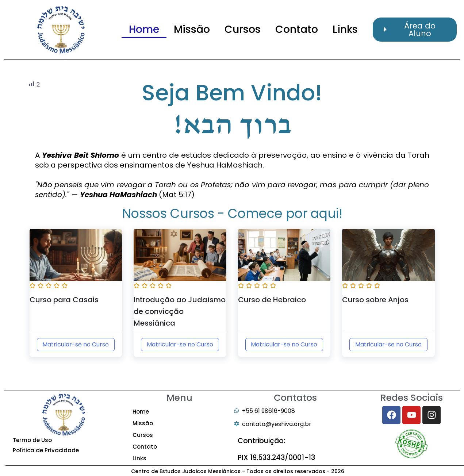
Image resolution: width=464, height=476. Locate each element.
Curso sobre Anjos (375, 300)
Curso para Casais (64, 300)
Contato (297, 29)
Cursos (243, 29)
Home (144, 29)
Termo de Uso (32, 440)
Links (345, 29)
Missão (192, 29)
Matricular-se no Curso (76, 344)
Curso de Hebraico (272, 300)
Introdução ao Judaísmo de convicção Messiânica (180, 311)
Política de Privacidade (46, 450)
